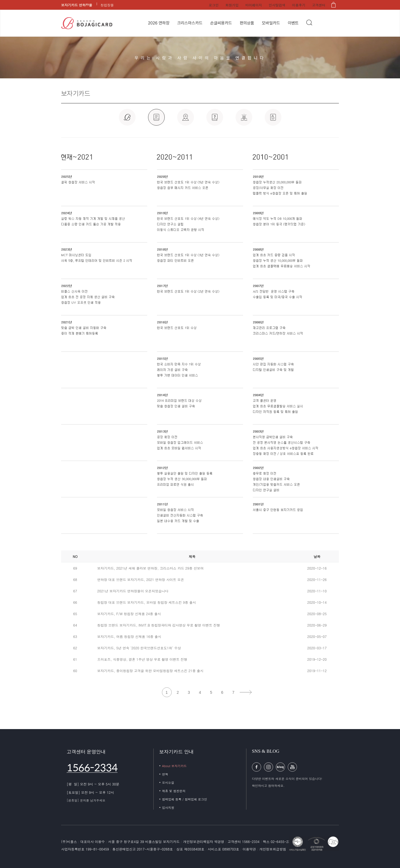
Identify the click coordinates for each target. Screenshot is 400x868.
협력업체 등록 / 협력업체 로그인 (184, 799)
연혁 (165, 774)
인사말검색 (277, 5)
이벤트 (293, 23)
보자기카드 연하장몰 (77, 5)
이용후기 (299, 5)
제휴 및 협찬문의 (174, 791)
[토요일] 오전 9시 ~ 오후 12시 (90, 792)
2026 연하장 (159, 23)
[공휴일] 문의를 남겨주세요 (86, 800)
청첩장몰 (107, 5)
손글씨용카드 (221, 23)
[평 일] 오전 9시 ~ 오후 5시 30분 (93, 784)
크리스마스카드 (190, 23)
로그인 (214, 5)
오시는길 (168, 783)
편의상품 (247, 23)
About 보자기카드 (174, 766)
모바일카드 (271, 23)
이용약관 (250, 849)
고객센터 (319, 5)
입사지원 (168, 808)
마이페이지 (254, 5)
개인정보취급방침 (273, 849)
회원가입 (232, 5)
